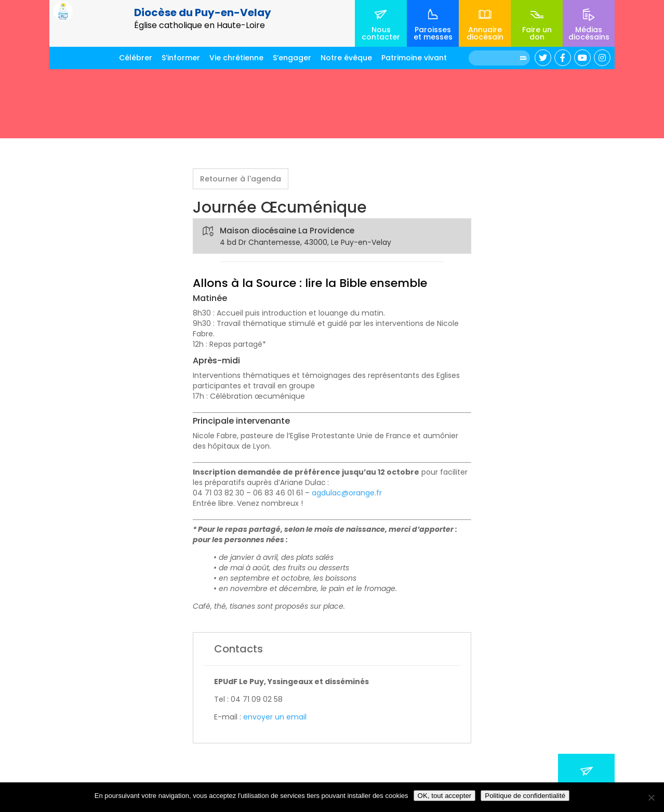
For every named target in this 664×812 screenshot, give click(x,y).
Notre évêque (346, 58)
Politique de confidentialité (525, 796)
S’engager (292, 58)
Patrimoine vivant (414, 58)
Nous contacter (381, 33)
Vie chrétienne (236, 58)
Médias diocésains (589, 33)
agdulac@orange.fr (347, 493)
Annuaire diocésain (485, 33)
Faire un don (537, 33)
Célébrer (136, 58)
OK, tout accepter (445, 796)
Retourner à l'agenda (241, 179)
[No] (651, 797)
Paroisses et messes (433, 33)
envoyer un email (275, 717)
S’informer (181, 58)
